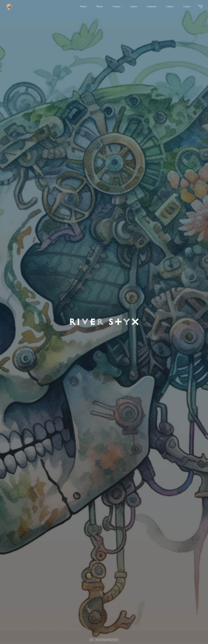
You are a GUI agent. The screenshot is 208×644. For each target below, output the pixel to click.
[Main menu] (200, 7)
